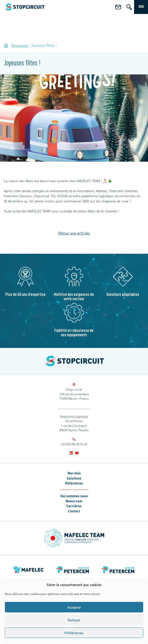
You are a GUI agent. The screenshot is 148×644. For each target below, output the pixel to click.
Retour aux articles (74, 233)
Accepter (74, 607)
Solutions (74, 478)
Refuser (74, 620)
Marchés (74, 473)
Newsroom (74, 501)
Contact (74, 511)
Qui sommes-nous (74, 496)
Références (74, 483)
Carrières (74, 506)
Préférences (74, 633)
